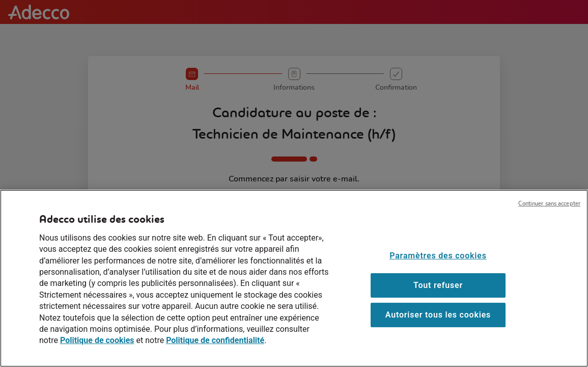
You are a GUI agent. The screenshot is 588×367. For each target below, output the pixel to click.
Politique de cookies (97, 354)
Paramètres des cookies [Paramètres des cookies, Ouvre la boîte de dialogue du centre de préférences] (438, 269)
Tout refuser (438, 298)
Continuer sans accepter (549, 217)
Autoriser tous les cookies (438, 328)
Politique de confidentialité (215, 354)
